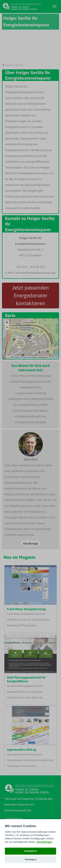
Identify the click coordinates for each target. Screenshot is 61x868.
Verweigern (30, 859)
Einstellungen (45, 842)
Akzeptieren (30, 851)
